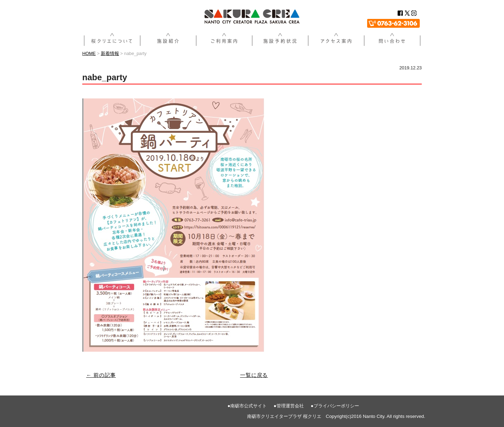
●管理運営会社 (289, 406)
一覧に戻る (254, 375)
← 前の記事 (101, 375)
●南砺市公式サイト (247, 406)
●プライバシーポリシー (335, 406)
